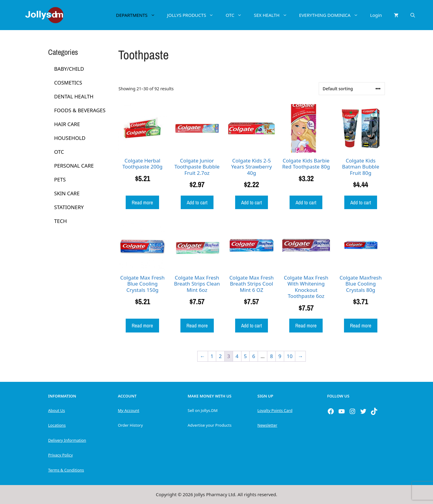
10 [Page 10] (289, 356)
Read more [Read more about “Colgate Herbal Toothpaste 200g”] (142, 202)
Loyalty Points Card (275, 410)
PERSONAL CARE (74, 166)
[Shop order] (352, 89)
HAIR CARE (67, 124)
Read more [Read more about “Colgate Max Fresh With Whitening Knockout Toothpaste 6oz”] (306, 325)
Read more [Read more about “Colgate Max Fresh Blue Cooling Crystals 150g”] (142, 325)
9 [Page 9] (280, 356)
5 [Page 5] (245, 356)
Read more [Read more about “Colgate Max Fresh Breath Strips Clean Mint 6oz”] (197, 325)
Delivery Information (67, 440)
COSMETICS (68, 83)
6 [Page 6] (254, 356)
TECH (60, 221)
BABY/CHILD (69, 69)
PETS (60, 179)
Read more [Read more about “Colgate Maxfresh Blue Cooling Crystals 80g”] (361, 325)
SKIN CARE (67, 193)
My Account (129, 410)
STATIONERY (69, 207)
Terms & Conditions (66, 470)
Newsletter (267, 425)
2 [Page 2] (220, 356)
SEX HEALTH (273, 15)
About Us (57, 410)
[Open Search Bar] (413, 15)
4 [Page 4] (237, 356)
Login (376, 15)
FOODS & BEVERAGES (80, 110)
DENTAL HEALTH (74, 96)
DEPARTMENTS (139, 15)
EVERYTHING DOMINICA (332, 15)
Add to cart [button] (197, 202)
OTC (237, 15)
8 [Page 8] (272, 356)
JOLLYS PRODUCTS (193, 15)
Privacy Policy (60, 455)
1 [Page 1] (212, 356)
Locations (57, 425)
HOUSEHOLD (70, 138)
